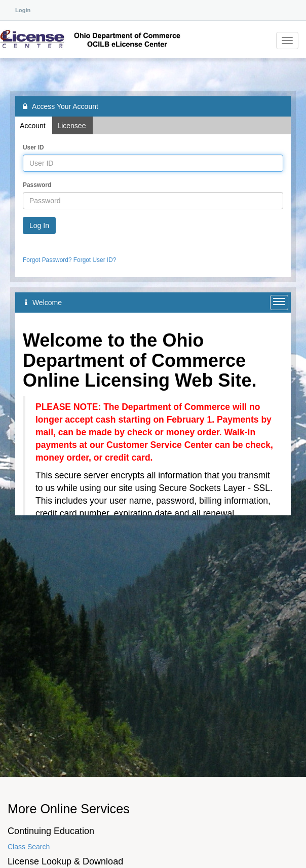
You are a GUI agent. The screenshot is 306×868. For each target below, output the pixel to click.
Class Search (29, 847)
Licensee (72, 126)
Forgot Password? (47, 260)
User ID (33, 147)
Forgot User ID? (95, 260)
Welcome (43, 303)
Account (34, 126)
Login (23, 10)
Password (37, 185)
